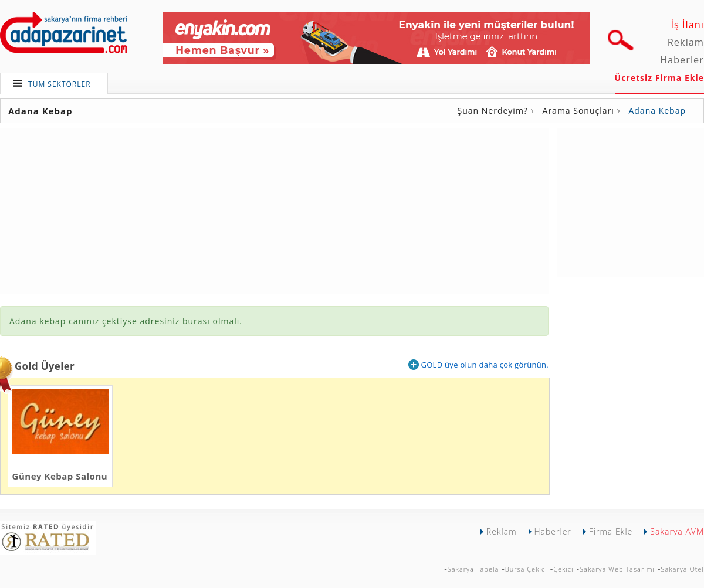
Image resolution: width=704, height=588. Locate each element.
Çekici (563, 569)
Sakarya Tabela (473, 569)
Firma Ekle (611, 531)
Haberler (682, 60)
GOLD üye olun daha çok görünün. (478, 365)
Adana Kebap (657, 111)
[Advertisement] (631, 201)
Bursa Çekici (526, 569)
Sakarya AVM (677, 531)
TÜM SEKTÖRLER (60, 84)
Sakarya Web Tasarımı (617, 569)
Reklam (686, 42)
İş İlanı (687, 25)
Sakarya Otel (682, 569)
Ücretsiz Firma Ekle (659, 78)
